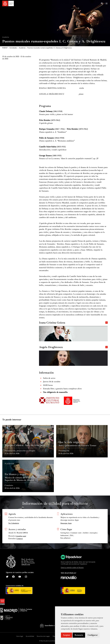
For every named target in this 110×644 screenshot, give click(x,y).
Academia (22, 48)
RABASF (5, 48)
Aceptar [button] (67, 635)
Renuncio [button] (79, 635)
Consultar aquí (21, 536)
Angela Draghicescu (73, 347)
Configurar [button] (93, 635)
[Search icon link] (102, 4)
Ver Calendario (14, 523)
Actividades (13, 48)
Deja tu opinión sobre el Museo (72, 567)
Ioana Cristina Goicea (73, 323)
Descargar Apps (66, 523)
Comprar (20, 539)
